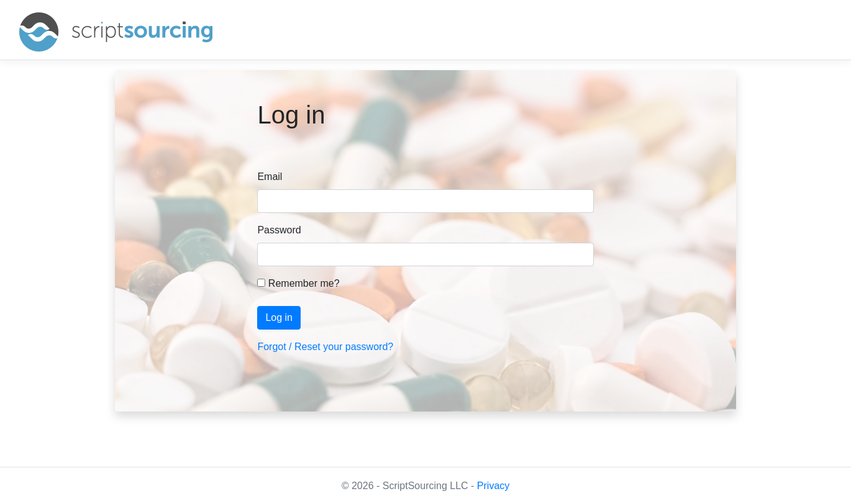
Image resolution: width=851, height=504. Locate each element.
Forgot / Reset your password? (325, 347)
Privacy (493, 486)
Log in (279, 317)
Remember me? (298, 283)
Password (279, 230)
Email (270, 177)
